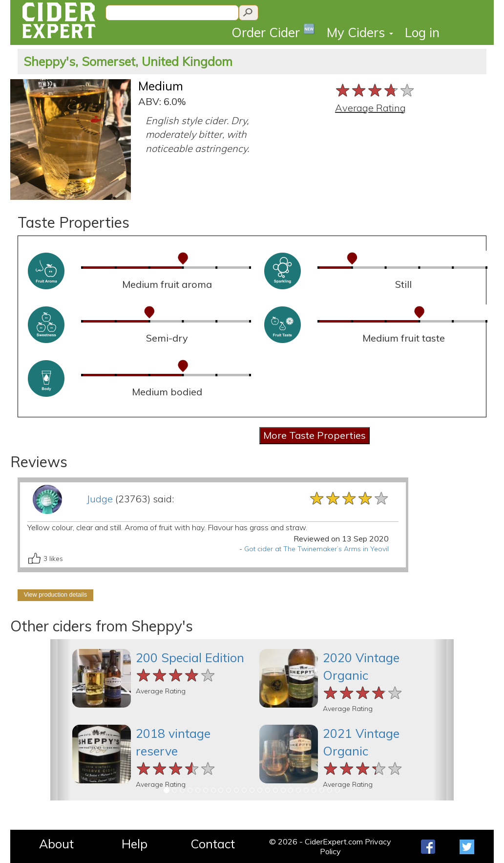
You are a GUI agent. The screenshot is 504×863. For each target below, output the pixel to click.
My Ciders (360, 32)
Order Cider (273, 32)
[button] (60, 720)
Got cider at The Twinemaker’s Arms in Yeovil (316, 549)
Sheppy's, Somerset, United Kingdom (128, 61)
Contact (213, 844)
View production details (55, 595)
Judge (100, 499)
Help (135, 844)
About (56, 844)
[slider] (375, 90)
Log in (422, 32)
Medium (161, 86)
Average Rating (370, 108)
